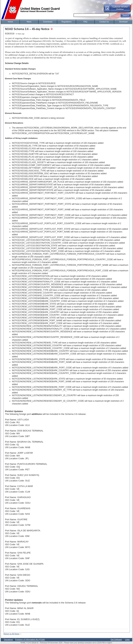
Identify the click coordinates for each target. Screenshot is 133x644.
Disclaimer (8, 639)
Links (127, 639)
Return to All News (11, 634)
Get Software (116, 639)
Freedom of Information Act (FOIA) (30, 639)
